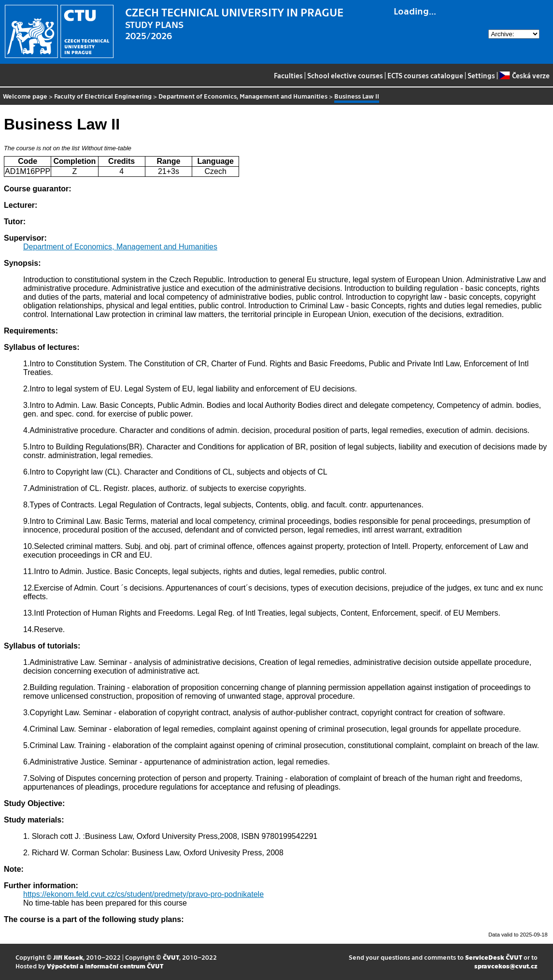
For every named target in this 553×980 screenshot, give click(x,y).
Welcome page (25, 96)
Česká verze (524, 75)
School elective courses (345, 75)
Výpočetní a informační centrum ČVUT (105, 966)
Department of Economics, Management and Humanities (243, 96)
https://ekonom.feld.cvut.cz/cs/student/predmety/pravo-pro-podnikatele (143, 894)
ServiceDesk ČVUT (494, 957)
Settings (481, 75)
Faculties (288, 75)
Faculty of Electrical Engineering (103, 96)
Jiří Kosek (68, 957)
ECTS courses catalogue (425, 75)
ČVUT (171, 957)
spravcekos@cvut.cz (506, 966)
